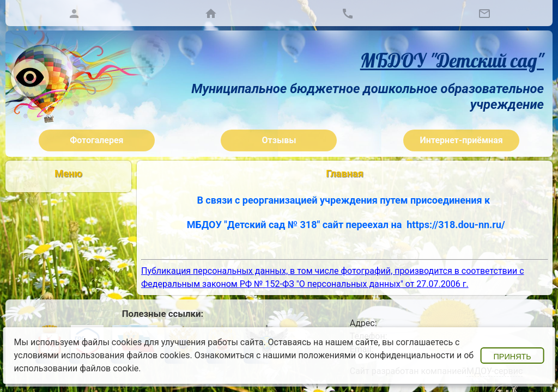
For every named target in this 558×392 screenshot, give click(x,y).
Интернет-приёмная (462, 140)
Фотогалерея (96, 140)
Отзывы (279, 140)
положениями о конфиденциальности (377, 355)
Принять (512, 357)
